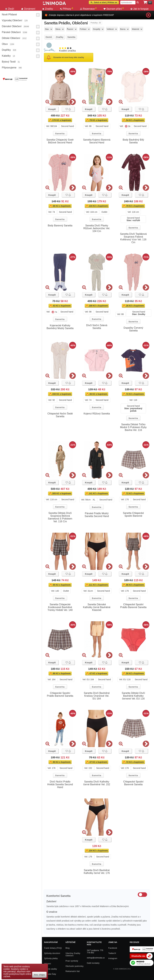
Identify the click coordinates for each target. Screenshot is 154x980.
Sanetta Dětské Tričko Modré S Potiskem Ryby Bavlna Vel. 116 (133, 427)
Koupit (52, 109)
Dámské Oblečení (12, 26)
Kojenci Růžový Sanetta (97, 414)
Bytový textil (9, 62)
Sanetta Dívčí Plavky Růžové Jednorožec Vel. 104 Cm (97, 228)
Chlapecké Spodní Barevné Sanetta (133, 783)
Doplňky (6, 50)
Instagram (113, 958)
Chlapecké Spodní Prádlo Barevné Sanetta (133, 606)
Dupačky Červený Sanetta (133, 329)
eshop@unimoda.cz (96, 958)
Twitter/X (112, 953)
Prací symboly (72, 961)
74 (56, 312)
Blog (67, 948)
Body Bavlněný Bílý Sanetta (133, 141)
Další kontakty (93, 963)
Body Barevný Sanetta (60, 226)
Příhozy (66, 9)
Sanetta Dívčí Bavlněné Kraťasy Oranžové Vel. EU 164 (97, 696)
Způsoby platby (51, 958)
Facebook (113, 948)
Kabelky (6, 56)
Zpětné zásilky (50, 969)
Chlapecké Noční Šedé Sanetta (60, 415)
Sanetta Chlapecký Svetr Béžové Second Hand (60, 141)
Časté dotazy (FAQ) (53, 948)
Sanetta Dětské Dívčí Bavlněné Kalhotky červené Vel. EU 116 (133, 696)
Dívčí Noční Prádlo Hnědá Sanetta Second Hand (60, 784)
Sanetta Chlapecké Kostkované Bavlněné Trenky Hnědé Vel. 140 (60, 607)
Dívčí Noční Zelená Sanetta (97, 327)
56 (129, 126)
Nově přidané (9, 15)
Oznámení (28, 9)
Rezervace (88, 9)
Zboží (10, 9)
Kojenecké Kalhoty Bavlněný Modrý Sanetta (60, 327)
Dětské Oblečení (11, 38)
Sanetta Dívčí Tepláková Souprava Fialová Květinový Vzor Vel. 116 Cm (133, 238)
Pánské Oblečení (11, 32)
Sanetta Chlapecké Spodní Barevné (133, 514)
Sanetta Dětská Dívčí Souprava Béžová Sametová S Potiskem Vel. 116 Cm (60, 517)
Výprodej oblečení (12, 20)
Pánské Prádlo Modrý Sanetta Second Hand (97, 515)
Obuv (5, 44)
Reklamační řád (72, 971)
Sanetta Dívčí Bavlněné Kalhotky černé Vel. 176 (97, 872)
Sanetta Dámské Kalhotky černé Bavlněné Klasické (97, 607)
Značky (48, 9)
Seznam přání (114, 9)
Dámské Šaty (50, 974)
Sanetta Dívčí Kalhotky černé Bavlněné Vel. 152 (97, 783)
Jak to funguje (140, 9)
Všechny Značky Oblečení (73, 954)
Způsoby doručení (52, 953)
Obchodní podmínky (74, 966)
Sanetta (60, 134)
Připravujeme (9, 68)
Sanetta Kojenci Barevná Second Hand (97, 141)
